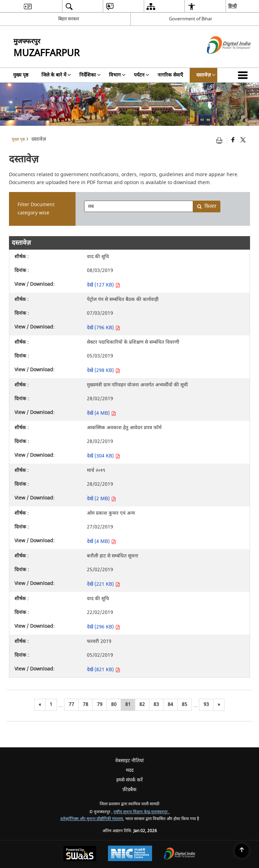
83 (156, 704)
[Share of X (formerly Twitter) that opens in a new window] (243, 140)
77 (71, 704)
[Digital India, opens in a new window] (180, 854)
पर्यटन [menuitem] (142, 75)
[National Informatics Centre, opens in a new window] (130, 854)
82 (142, 704)
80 (114, 704)
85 (185, 704)
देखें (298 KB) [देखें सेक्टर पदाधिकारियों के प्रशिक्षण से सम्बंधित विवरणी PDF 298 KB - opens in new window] (103, 370)
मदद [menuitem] (130, 770)
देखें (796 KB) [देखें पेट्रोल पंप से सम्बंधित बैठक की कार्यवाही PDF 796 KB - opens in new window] (103, 328)
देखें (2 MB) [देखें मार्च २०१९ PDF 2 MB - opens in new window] (101, 499)
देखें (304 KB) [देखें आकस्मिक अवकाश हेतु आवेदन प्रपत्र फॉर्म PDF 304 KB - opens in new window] (103, 456)
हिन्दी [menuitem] (232, 6)
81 (128, 704)
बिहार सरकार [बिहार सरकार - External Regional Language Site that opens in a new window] (69, 19)
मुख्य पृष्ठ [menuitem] (21, 75)
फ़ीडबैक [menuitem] (129, 790)
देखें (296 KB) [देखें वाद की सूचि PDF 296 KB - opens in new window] (103, 627)
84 (170, 704)
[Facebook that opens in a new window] (233, 140)
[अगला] (219, 705)
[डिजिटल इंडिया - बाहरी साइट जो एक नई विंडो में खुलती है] (220, 60)
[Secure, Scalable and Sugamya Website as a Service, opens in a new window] (80, 854)
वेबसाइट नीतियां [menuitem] (129, 761)
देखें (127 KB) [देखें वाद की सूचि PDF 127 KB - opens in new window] (103, 285)
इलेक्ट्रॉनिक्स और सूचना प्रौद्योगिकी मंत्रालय (92, 819)
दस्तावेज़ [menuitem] (206, 75)
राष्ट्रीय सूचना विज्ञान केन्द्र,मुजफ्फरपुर (141, 812)
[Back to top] (242, 851)
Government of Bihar (191, 19)
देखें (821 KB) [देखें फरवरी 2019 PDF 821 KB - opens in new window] (103, 670)
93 (206, 704)
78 (86, 704)
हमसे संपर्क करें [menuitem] (129, 780)
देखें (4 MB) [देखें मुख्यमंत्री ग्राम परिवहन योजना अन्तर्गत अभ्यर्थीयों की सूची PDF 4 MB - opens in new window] (101, 413)
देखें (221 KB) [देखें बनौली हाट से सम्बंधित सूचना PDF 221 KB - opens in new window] (103, 584)
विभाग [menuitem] (117, 75)
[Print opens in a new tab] (221, 140)
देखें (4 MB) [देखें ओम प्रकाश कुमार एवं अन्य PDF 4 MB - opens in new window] (101, 541)
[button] (244, 75)
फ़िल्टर (207, 206)
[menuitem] (27, 6)
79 (100, 704)
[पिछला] (40, 705)
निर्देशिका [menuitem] (90, 75)
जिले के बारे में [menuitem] (56, 75)
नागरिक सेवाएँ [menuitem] (170, 75)
